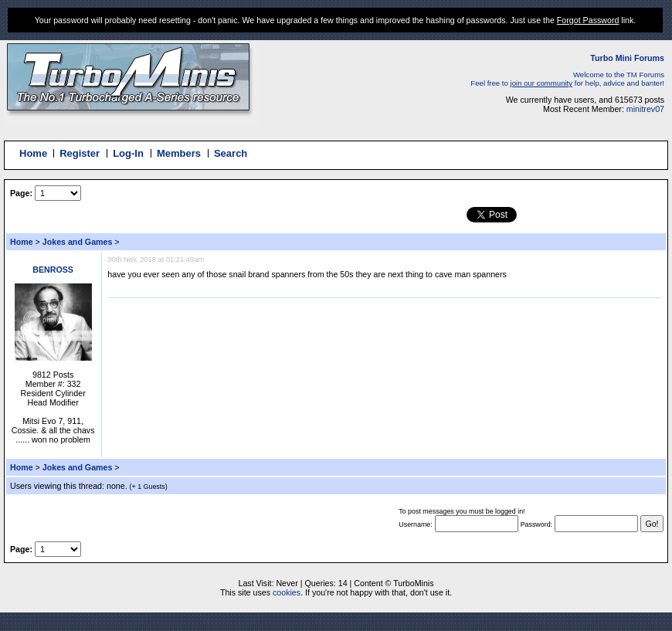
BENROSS (53, 270)
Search (231, 153)
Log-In (128, 153)
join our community (542, 83)
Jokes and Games (78, 242)
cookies (287, 592)
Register (80, 153)
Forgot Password (588, 20)
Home (33, 153)
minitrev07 (645, 109)
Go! (652, 524)
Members (179, 153)
